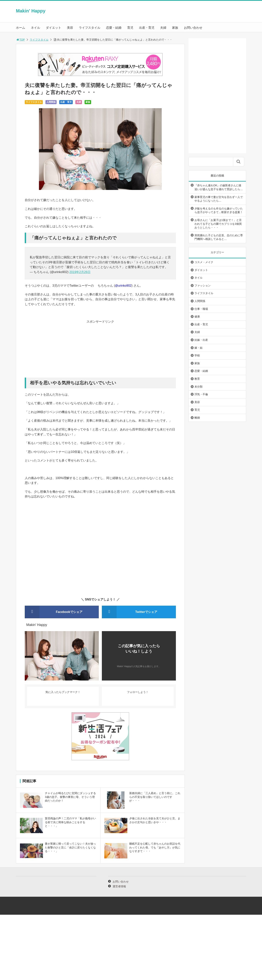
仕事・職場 (201, 309)
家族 (175, 28)
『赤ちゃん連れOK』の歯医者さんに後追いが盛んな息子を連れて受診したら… (219, 187)
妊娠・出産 (201, 340)
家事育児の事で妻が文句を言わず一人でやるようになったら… (219, 199)
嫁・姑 (199, 348)
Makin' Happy (31, 11)
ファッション (203, 285)
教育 (197, 379)
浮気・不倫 (201, 394)
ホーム (21, 28)
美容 (70, 28)
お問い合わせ (193, 28)
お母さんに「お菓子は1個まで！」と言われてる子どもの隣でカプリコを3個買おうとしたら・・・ (218, 224)
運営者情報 (119, 886)
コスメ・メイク (204, 262)
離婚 (197, 418)
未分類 (199, 387)
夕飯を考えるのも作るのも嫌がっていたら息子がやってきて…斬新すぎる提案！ (219, 210)
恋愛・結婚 (114, 28)
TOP (20, 40)
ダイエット (54, 28)
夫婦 (163, 28)
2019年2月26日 (80, 272)
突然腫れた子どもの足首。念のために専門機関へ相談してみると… (219, 237)
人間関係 (51, 102)
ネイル (35, 28)
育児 (130, 28)
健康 (197, 317)
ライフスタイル (90, 28)
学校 (197, 355)
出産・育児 (147, 28)
